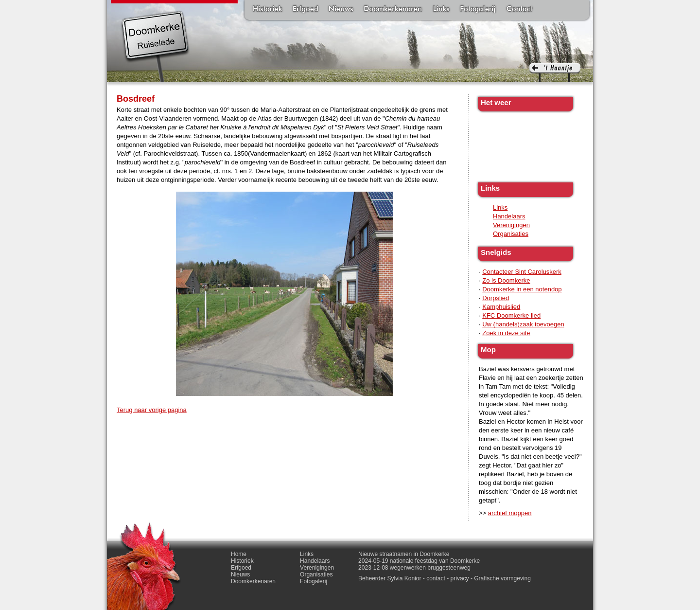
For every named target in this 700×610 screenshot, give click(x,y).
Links (441, 10)
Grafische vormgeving (502, 578)
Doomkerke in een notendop (522, 289)
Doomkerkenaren (393, 10)
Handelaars (509, 216)
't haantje (555, 73)
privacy (460, 578)
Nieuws (341, 10)
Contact (519, 10)
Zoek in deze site (506, 333)
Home (239, 554)
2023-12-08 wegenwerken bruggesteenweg (414, 568)
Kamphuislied (501, 307)
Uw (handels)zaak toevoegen (523, 324)
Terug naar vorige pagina (152, 410)
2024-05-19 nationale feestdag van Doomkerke (419, 561)
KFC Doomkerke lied (511, 315)
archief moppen (510, 513)
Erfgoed (306, 10)
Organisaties (511, 234)
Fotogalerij (478, 10)
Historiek (268, 10)
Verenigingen (511, 225)
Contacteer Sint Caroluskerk (522, 272)
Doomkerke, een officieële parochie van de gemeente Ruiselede (155, 46)
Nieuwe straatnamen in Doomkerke (404, 554)
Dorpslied (496, 298)
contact (436, 578)
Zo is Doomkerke (506, 280)
